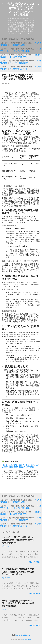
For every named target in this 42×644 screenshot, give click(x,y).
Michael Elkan (27, 640)
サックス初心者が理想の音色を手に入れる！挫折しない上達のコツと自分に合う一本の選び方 (18, 572)
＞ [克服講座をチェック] (19, 69)
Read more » (35, 562)
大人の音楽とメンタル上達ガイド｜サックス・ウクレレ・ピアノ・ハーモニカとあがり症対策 (21, 9)
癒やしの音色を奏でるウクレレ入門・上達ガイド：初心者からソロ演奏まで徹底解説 (18, 603)
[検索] (39, 5)
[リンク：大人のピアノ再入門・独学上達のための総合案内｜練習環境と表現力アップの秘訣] (21, 466)
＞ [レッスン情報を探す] (21, 51)
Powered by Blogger (21, 635)
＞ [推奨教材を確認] (17, 45)
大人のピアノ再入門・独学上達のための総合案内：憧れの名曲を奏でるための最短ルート (18, 540)
